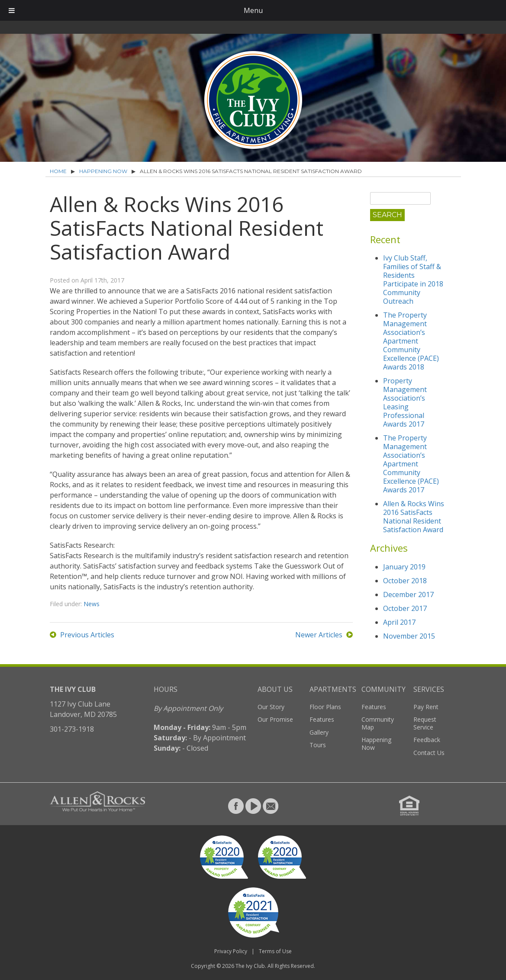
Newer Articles (319, 635)
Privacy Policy (231, 951)
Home (58, 171)
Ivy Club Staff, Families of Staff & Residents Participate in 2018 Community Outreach (413, 280)
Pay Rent (426, 707)
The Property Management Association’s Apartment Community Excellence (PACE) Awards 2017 (411, 464)
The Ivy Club (250, 966)
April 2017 (399, 622)
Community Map (378, 723)
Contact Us (429, 753)
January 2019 (404, 567)
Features (322, 719)
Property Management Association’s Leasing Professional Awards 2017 (405, 402)
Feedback (427, 740)
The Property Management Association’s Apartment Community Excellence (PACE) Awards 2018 (411, 341)
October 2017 (405, 608)
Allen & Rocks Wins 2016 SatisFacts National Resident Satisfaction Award (414, 517)
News (92, 604)
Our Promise (275, 719)
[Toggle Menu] (12, 10)
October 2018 (405, 581)
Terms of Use (275, 951)
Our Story (271, 707)
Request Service (425, 723)
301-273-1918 (72, 729)
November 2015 (409, 636)
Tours (318, 745)
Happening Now (103, 171)
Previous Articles (87, 635)
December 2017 (408, 594)
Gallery (319, 732)
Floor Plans (325, 707)
